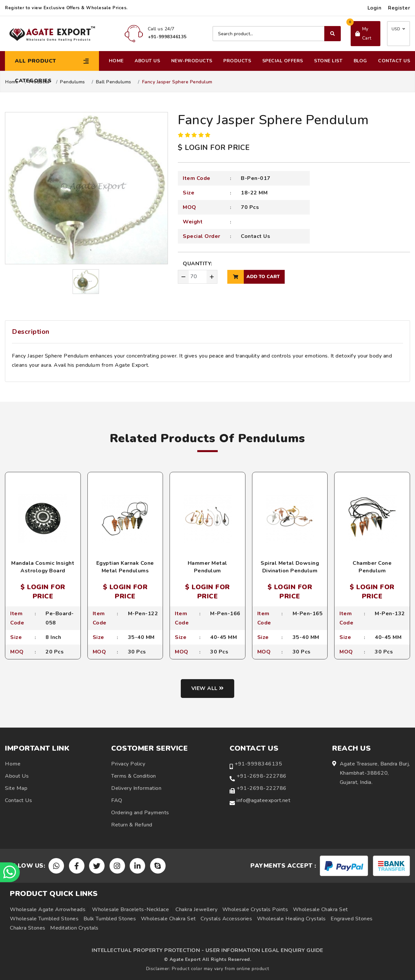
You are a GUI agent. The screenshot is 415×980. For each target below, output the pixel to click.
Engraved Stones (352, 919)
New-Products (192, 61)
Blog (360, 61)
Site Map (16, 789)
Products (237, 61)
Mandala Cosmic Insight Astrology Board (43, 567)
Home (116, 61)
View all (208, 688)
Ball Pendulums (114, 82)
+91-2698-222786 (262, 776)
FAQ (117, 801)
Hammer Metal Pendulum (207, 567)
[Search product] (277, 34)
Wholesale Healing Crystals (291, 919)
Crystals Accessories (226, 919)
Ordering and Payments (140, 813)
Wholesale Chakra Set (320, 909)
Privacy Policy (128, 764)
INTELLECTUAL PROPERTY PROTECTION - (148, 950)
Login (375, 8)
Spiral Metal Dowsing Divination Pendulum (290, 567)
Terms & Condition (134, 776)
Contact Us (394, 61)
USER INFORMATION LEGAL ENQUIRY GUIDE (264, 950)
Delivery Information (136, 789)
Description (31, 332)
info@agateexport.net (263, 801)
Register (399, 8)
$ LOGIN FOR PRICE (214, 148)
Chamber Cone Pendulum (372, 567)
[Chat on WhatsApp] (10, 872)
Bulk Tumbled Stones (110, 919)
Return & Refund (132, 825)
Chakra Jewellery (196, 909)
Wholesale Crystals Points (255, 909)
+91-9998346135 (258, 764)
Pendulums (73, 82)
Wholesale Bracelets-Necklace (130, 909)
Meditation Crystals (74, 928)
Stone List (328, 61)
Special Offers (283, 61)
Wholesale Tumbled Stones (44, 919)
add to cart (254, 277)
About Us (147, 61)
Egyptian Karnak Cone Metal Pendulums (125, 567)
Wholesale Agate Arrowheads (48, 909)
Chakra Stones (28, 928)
